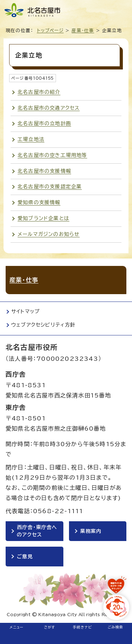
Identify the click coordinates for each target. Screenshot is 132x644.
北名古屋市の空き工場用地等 (52, 155)
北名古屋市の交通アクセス (49, 108)
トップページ (50, 31)
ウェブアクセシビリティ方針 (43, 325)
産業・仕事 (83, 31)
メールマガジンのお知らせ (49, 234)
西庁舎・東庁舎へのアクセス (37, 531)
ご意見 (25, 557)
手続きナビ (83, 627)
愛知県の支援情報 (39, 202)
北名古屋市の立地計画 (44, 123)
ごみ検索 (116, 627)
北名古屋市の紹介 (39, 92)
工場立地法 (31, 139)
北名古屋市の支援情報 (44, 171)
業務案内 (91, 531)
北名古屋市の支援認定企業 (50, 187)
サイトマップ (26, 311)
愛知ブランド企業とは (43, 218)
